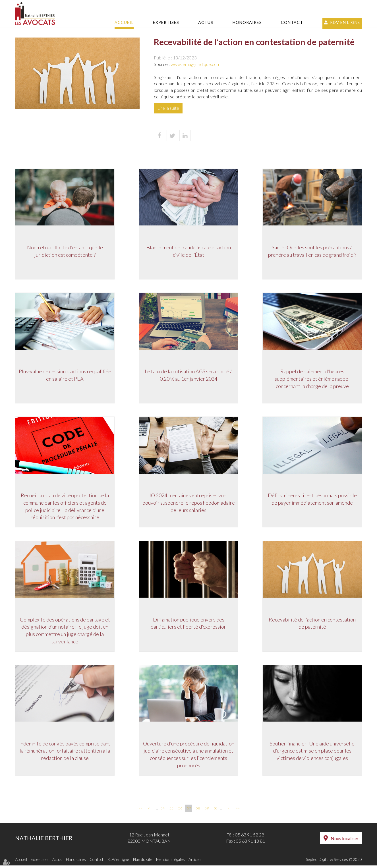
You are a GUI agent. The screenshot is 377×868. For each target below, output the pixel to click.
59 (207, 811)
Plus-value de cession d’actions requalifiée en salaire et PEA (65, 376)
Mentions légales (170, 862)
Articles (195, 862)
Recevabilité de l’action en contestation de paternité (312, 625)
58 (198, 811)
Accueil (124, 22)
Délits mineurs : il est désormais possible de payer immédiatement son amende (312, 501)
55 (171, 811)
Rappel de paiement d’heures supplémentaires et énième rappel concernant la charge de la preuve (312, 380)
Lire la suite (168, 108)
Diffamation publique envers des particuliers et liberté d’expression (189, 625)
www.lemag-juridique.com (195, 64)
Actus (206, 22)
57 (189, 811)
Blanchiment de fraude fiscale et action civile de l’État (189, 252)
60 (216, 811)
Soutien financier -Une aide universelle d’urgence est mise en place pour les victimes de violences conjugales (312, 753)
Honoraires (247, 22)
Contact (292, 22)
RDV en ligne (345, 22)
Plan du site (143, 862)
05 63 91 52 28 (250, 837)
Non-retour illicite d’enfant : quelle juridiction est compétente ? (65, 252)
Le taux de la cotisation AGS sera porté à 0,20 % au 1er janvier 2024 (189, 376)
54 (163, 811)
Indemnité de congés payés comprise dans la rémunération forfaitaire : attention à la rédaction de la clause (65, 753)
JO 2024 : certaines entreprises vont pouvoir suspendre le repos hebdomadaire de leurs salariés (189, 504)
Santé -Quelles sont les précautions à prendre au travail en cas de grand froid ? (312, 252)
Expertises (166, 22)
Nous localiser (345, 841)
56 (180, 811)
